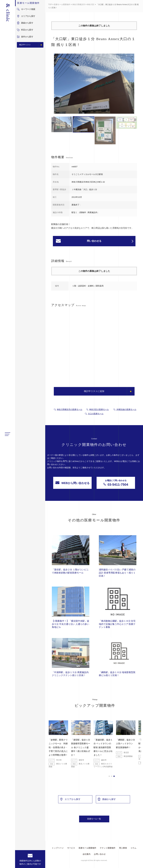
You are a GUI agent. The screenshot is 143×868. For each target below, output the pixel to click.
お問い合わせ (100, 854)
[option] (94, 84)
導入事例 (123, 848)
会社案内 (86, 854)
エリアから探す (70, 799)
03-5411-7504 (116, 483)
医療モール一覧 (94, 819)
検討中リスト (25, 45)
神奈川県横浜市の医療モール (70, 409)
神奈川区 (91, 5)
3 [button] (114, 776)
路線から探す (107, 799)
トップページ (58, 848)
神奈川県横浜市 (79, 5)
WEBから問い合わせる (72, 483)
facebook (8, 863)
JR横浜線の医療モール (126, 409)
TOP (50, 5)
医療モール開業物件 (62, 5)
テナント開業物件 (108, 848)
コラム (133, 848)
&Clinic (8, 13)
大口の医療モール (96, 414)
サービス (71, 848)
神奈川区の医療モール (99, 409)
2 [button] (112, 776)
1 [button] (109, 776)
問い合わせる (110, 241)
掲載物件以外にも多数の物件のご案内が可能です (30, 862)
